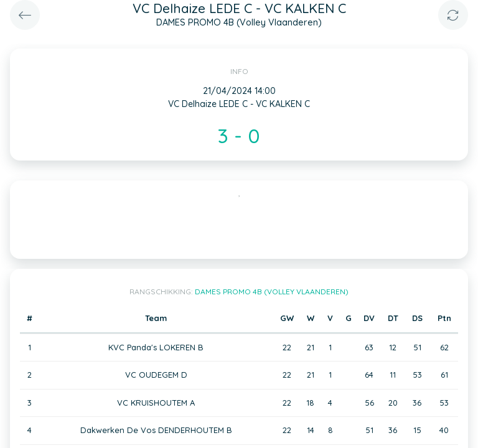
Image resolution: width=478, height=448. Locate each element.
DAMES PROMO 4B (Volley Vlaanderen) (272, 292)
